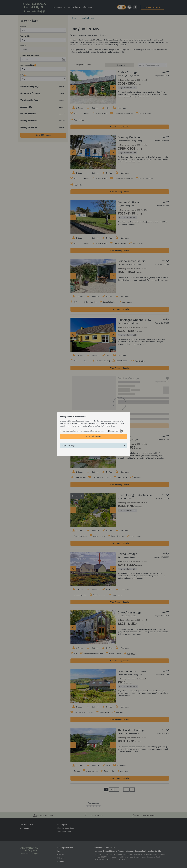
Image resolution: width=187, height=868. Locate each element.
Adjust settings (68, 446)
